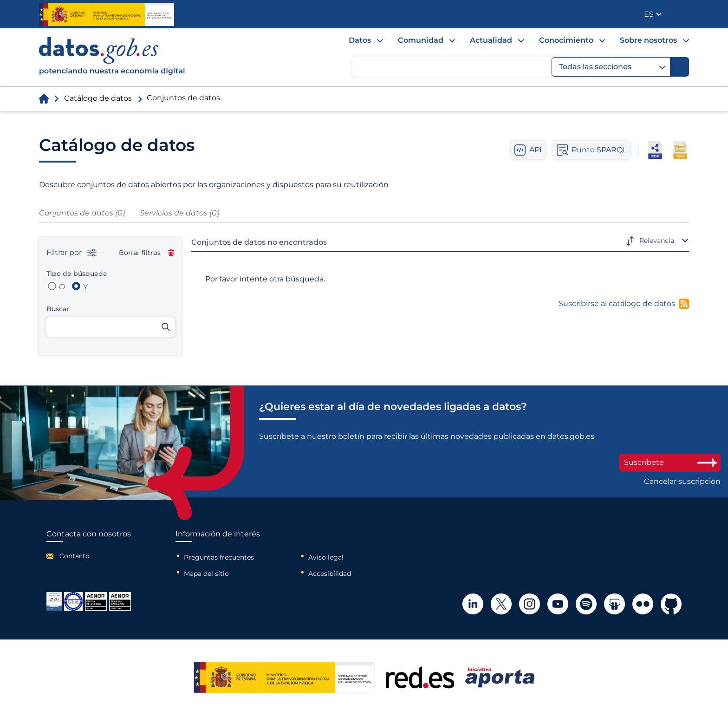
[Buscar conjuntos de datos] (111, 327)
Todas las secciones (612, 67)
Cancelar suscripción (682, 482)
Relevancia (657, 241)
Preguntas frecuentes (219, 557)
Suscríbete (670, 462)
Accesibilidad (330, 574)
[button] (653, 14)
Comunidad (421, 40)
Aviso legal (326, 557)
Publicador (683, 13)
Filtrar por (71, 253)
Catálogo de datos (98, 98)
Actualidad (491, 40)
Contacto (75, 556)
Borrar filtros (146, 253)
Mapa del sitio (206, 574)
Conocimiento (566, 40)
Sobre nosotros (648, 40)
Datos (360, 40)
